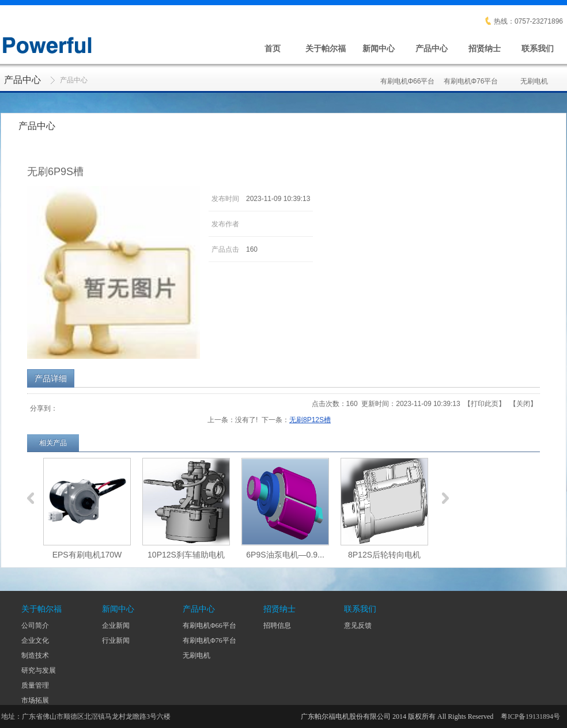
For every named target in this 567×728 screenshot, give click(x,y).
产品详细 (51, 378)
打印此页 (485, 404)
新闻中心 (379, 48)
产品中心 (432, 48)
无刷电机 (534, 75)
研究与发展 (39, 670)
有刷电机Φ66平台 (408, 75)
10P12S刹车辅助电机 (186, 555)
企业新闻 (116, 625)
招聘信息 (277, 625)
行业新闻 (116, 640)
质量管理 (35, 685)
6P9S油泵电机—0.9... (285, 555)
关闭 (523, 404)
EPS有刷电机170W (87, 555)
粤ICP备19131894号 (530, 716)
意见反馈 (358, 625)
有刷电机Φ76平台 (471, 75)
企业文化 (35, 640)
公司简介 (35, 625)
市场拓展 (35, 700)
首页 (273, 48)
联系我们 (538, 48)
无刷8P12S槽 (310, 420)
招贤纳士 (485, 48)
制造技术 (35, 655)
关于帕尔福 (326, 48)
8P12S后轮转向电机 (384, 555)
